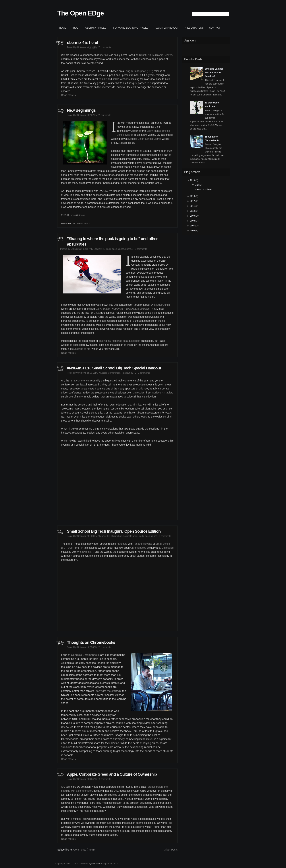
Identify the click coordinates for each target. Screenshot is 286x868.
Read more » (68, 95)
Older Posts (171, 850)
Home (63, 28)
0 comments (105, 47)
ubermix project (97, 28)
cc (90, 223)
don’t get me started (108, 691)
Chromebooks (138, 548)
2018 (192, 180)
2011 (192, 206)
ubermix (129, 249)
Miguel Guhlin (162, 305)
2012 (192, 201)
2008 (192, 221)
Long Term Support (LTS (138, 71)
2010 (192, 211)
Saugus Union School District (145, 139)
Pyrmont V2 (94, 864)
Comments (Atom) (84, 850)
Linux (97, 313)
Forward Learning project (132, 28)
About (76, 28)
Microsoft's (138, 393)
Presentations (194, 28)
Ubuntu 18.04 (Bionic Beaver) (156, 55)
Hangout (126, 373)
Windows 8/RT (85, 552)
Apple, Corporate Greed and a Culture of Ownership (112, 774)
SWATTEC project (167, 28)
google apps (131, 536)
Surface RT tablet (162, 393)
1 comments (105, 115)
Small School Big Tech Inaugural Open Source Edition (114, 531)
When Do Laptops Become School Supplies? (214, 73)
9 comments (105, 647)
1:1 (103, 249)
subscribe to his (81, 349)
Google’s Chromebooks (85, 655)
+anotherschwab (143, 544)
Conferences (114, 373)
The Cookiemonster (80, 223)
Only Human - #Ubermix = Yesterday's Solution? (123, 309)
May (197, 185)
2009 (192, 216)
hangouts (122, 544)
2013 (192, 196)
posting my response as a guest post (119, 341)
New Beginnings (81, 110)
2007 (192, 226)
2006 (192, 231)
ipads (108, 249)
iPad (154, 313)
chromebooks (118, 536)
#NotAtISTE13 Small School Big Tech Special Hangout (114, 368)
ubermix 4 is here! (82, 43)
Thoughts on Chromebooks (91, 642)
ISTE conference (79, 381)
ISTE (134, 373)
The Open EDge (81, 13)
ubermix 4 (105, 55)
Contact (215, 28)
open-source (118, 249)
